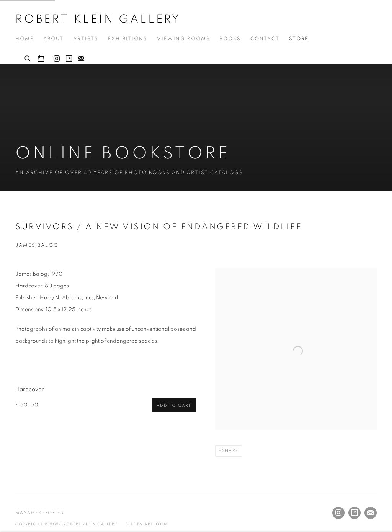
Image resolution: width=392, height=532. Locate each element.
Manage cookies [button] (39, 513)
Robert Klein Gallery (98, 19)
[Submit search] (28, 57)
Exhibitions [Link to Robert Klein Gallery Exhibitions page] (128, 39)
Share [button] (230, 451)
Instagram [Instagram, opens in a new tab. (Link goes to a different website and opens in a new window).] (57, 59)
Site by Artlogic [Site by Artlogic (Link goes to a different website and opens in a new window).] (147, 524)
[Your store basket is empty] (41, 59)
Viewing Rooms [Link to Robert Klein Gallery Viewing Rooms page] (184, 39)
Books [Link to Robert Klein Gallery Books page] (230, 39)
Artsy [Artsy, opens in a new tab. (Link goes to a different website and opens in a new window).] (69, 59)
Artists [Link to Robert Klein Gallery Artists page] (86, 39)
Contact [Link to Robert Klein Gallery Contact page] (265, 39)
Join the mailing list (81, 59)
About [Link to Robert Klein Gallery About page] (53, 39)
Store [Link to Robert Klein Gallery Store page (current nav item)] (299, 39)
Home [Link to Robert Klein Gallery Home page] (24, 39)
